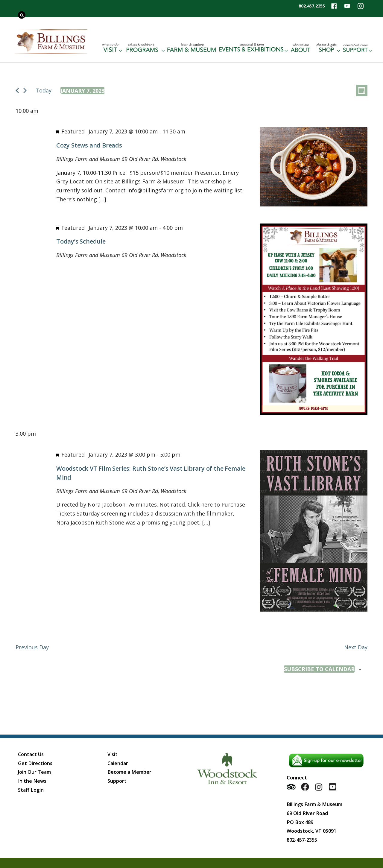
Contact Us (31, 754)
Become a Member (129, 772)
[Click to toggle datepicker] (82, 91)
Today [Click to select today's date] (44, 90)
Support (117, 781)
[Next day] (25, 91)
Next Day (356, 647)
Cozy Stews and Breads (89, 145)
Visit (113, 754)
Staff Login (31, 790)
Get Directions (35, 763)
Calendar (118, 763)
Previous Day (32, 647)
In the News (32, 781)
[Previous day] (17, 91)
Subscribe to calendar (319, 669)
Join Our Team (34, 772)
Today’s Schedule (81, 241)
